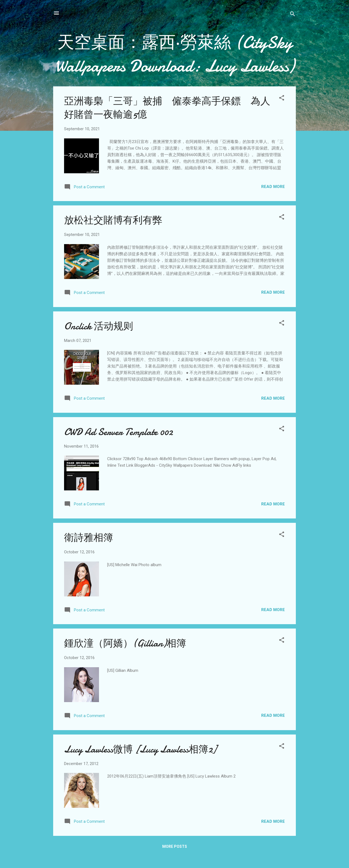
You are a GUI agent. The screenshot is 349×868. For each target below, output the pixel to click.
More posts (175, 846)
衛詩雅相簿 (89, 538)
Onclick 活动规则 (99, 326)
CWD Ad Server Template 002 (118, 432)
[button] (282, 99)
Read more (273, 187)
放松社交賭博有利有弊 (113, 220)
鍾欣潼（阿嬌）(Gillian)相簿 (125, 643)
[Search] (293, 15)
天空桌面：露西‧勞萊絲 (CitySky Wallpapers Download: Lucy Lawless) (174, 54)
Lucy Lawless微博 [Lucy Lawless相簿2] (140, 749)
